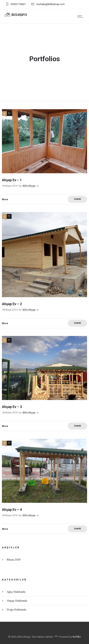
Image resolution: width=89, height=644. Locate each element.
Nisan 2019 (14, 560)
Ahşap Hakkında (17, 601)
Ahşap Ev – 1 (12, 180)
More (5, 199)
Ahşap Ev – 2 (12, 304)
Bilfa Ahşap (29, 186)
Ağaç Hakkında (16, 592)
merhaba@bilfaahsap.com (48, 4)
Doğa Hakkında (16, 610)
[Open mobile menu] (81, 16)
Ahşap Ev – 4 (12, 510)
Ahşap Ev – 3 (12, 407)
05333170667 (16, 4)
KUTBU (77, 637)
